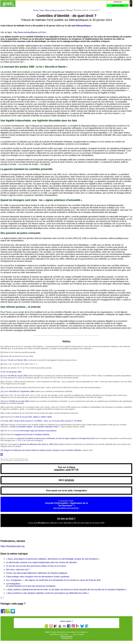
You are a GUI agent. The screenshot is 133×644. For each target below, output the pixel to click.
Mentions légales (66, 636)
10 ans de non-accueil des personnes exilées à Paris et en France (36, 566)
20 (95, 302)
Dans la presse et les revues (55, 10)
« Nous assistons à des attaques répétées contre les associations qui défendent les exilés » (48, 593)
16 (29, 279)
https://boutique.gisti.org (12, 546)
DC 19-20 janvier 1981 (12, 372)
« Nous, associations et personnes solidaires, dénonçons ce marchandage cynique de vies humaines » (53, 559)
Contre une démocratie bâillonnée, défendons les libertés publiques (37, 573)
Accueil (36, 10)
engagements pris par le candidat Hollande (32, 434)
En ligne (70, 10)
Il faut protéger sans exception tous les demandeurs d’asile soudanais (38, 577)
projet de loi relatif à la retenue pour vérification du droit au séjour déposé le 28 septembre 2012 (56, 438)
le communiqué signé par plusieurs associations (37, 431)
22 (26, 328)
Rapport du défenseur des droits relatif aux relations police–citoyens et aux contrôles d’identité (43, 450)
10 (117, 208)
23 (103, 328)
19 (36, 300)
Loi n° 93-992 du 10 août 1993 (17, 401)
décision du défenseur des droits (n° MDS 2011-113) (41, 444)
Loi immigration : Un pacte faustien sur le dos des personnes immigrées (31, 585)
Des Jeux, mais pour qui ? (18, 569)
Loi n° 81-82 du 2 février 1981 (15, 360)
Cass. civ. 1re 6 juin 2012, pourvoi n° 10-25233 (63, 421)
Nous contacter (78, 634)
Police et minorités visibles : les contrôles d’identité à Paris (34, 427)
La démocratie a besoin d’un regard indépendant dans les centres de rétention (42, 562)
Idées (42, 10)
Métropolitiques (84, 26)
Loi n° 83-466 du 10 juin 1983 (15, 376)
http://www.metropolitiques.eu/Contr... (30, 32)
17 (53, 279)
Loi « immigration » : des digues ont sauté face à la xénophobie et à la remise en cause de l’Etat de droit (53, 580)
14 (37, 254)
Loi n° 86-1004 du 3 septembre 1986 (19, 391)
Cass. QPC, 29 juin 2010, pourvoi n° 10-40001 (23, 421)
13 (79, 238)
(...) (2, 597)
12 (71, 219)
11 (73, 210)
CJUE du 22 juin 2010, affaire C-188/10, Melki (33, 417)
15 (39, 272)
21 (32, 312)
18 (51, 290)
